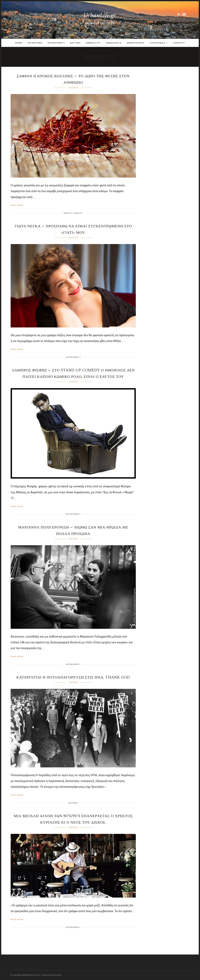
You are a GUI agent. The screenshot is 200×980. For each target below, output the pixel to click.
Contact (179, 43)
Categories (157, 43)
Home (19, 43)
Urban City (93, 43)
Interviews (35, 43)
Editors (75, 43)
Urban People (136, 43)
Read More (17, 205)
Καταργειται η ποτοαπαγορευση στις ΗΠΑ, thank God (73, 678)
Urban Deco (114, 43)
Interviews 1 (73, 514)
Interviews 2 (56, 43)
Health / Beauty (73, 213)
